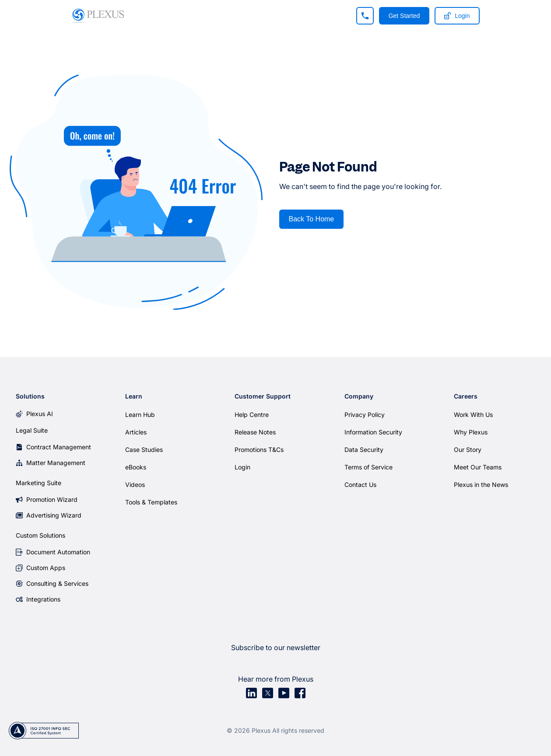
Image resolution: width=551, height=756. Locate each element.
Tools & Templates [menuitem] (151, 502)
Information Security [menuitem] (373, 432)
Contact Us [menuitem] (360, 485)
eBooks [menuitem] (136, 467)
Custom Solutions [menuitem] (40, 535)
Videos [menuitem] (135, 485)
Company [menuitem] (359, 396)
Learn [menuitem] (134, 396)
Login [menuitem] (242, 467)
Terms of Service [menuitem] (369, 467)
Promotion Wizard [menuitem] (52, 499)
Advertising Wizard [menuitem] (54, 515)
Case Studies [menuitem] (144, 450)
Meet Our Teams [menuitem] (478, 467)
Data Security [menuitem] (364, 450)
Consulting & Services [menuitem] (57, 583)
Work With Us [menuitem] (473, 415)
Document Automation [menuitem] (58, 552)
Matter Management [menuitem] (56, 463)
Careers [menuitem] (466, 396)
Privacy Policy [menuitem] (365, 415)
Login (457, 16)
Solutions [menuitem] (30, 396)
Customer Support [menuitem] (263, 396)
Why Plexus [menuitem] (471, 432)
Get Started (404, 16)
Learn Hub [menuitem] (140, 415)
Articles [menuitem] (136, 432)
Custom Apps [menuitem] (46, 568)
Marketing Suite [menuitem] (39, 483)
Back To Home (312, 219)
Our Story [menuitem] (468, 450)
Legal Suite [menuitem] (32, 430)
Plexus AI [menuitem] (40, 414)
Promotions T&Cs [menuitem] (259, 450)
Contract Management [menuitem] (59, 447)
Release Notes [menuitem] (255, 432)
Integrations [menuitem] (43, 599)
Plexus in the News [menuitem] (481, 485)
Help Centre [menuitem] (252, 415)
